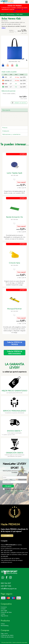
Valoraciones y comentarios (11, 134)
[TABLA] (3, 28)
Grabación (6, 131)
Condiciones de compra (7, 635)
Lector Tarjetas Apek (14, 173)
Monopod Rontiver (14, 309)
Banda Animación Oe (14, 217)
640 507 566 (6, 586)
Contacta (3, 609)
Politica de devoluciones (7, 637)
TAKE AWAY (20, 14)
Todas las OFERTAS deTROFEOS (14, 343)
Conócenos (4, 607)
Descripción (6, 110)
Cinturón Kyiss (14, 263)
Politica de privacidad (11, 491)
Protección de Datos (6, 612)
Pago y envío (4, 633)
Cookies (3, 614)
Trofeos (3, 624)
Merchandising (10, 14)
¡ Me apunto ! (8, 486)
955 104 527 (18, 9)
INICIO (3, 14)
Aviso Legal (14, 493)
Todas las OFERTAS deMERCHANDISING (14, 353)
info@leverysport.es (9, 589)
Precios (5, 128)
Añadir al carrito (20, 103)
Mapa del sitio (4, 616)
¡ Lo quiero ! (7, 536)
